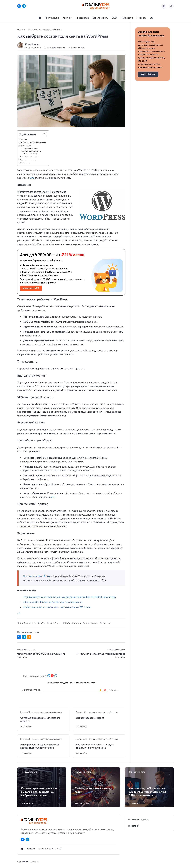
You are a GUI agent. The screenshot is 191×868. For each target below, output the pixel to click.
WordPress (55, 623)
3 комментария (78, 47)
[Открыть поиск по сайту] (171, 6)
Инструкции (92, 623)
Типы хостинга (26, 145)
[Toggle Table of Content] (43, 134)
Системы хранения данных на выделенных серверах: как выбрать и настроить (39, 792)
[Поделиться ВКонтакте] (19, 637)
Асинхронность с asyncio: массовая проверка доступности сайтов (40, 746)
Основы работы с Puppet (90, 718)
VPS (32, 178)
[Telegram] (24, 6)
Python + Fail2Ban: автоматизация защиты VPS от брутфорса (95, 746)
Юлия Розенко (33, 44)
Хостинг (107, 623)
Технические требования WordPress (33, 142)
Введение (24, 139)
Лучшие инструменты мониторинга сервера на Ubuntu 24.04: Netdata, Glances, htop (70, 597)
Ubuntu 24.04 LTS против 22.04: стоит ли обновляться (53, 602)
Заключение (25, 163)
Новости (31, 848)
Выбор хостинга (73, 623)
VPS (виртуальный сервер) (33, 151)
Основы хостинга (47, 848)
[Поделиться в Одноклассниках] (29, 637)
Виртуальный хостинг (31, 148)
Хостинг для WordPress (37, 576)
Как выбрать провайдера (29, 157)
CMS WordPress (28, 623)
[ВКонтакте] (19, 6)
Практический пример (28, 160)
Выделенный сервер (31, 154)
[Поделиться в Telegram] (24, 637)
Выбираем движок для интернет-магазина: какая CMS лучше (57, 607)
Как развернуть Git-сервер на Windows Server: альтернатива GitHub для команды (147, 792)
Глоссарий (133, 826)
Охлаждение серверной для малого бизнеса (40, 719)
